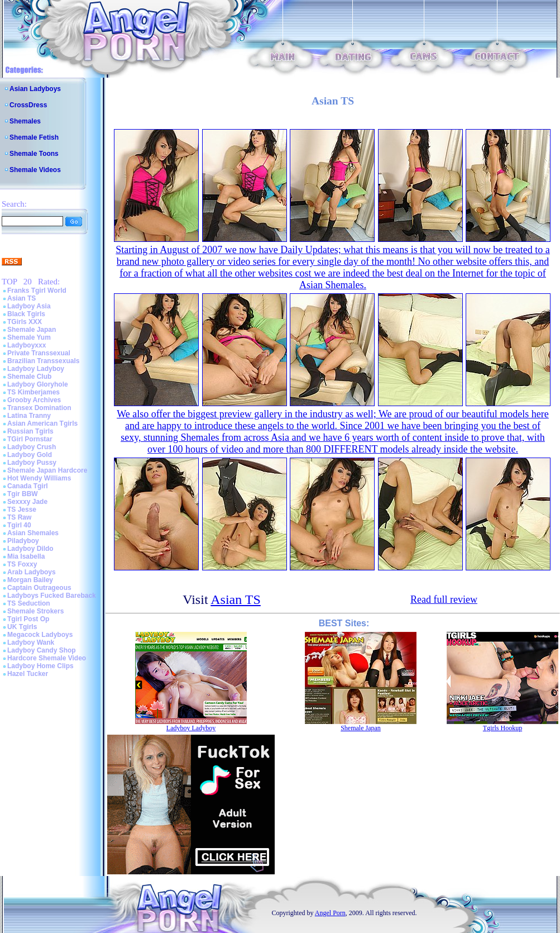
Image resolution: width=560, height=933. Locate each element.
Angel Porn (330, 913)
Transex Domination (39, 408)
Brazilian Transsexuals (43, 361)
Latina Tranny (29, 416)
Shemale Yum (29, 337)
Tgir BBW (23, 494)
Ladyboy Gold (30, 455)
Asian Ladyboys (35, 89)
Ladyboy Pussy (32, 463)
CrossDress (28, 105)
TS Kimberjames (33, 392)
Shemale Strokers (35, 611)
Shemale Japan (32, 330)
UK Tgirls (22, 627)
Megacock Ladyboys (40, 635)
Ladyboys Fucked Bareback (52, 596)
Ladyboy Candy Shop (42, 650)
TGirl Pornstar (30, 439)
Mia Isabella (26, 556)
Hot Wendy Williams (39, 478)
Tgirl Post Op (28, 619)
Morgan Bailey (30, 580)
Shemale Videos (35, 170)
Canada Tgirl (28, 486)
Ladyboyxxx (27, 345)
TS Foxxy (22, 564)
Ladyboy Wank (31, 642)
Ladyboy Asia (29, 306)
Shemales (25, 121)
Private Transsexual (39, 353)
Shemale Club (29, 377)
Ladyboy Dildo (30, 549)
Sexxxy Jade (27, 502)
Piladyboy (23, 541)
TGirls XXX (25, 322)
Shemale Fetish (34, 137)
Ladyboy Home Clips (40, 666)
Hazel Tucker (28, 674)
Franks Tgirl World (37, 291)
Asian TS (21, 298)
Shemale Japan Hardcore (47, 470)
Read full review (444, 599)
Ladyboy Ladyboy (36, 369)
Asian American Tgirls (42, 423)
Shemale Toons (34, 154)
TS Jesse (22, 510)
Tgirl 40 (19, 525)
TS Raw (19, 517)
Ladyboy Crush (32, 447)
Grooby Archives (34, 400)
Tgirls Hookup (502, 728)
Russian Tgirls (30, 431)
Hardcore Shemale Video (47, 658)
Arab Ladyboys (32, 572)
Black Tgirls (26, 314)
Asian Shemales (33, 533)
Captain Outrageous (39, 588)
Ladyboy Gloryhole (38, 384)
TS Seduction (29, 603)
